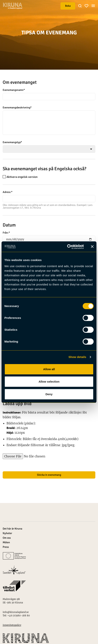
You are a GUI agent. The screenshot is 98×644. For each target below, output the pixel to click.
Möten (6, 542)
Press (6, 547)
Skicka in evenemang (49, 475)
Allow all (49, 369)
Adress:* (8, 192)
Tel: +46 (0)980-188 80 (16, 615)
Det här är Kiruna (12, 529)
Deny (49, 394)
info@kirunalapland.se (16, 612)
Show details (77, 357)
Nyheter (7, 533)
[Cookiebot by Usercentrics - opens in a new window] (67, 247)
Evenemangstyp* (12, 142)
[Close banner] (92, 247)
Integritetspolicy (12, 625)
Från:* (6, 233)
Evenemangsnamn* (14, 90)
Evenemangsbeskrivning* (17, 108)
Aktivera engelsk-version (20, 177)
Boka (68, 6)
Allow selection (49, 382)
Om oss (7, 538)
